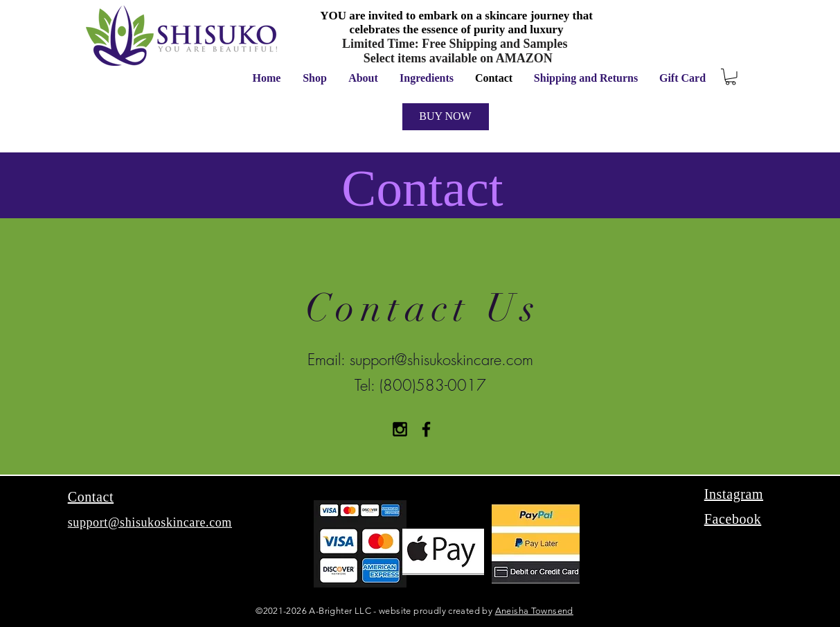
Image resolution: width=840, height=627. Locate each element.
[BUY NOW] (446, 117)
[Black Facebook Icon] (426, 429)
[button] (731, 77)
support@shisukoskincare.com (441, 360)
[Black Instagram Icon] (400, 429)
